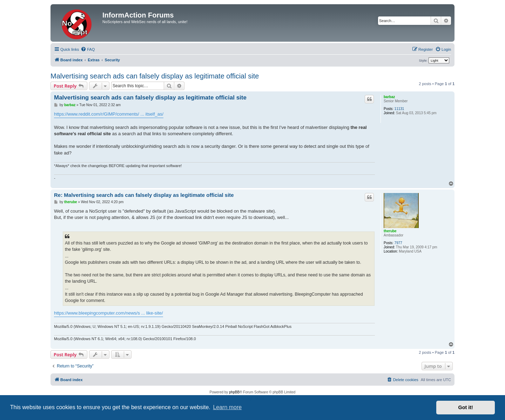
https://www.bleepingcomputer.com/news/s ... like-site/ (109, 313)
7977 (398, 243)
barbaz (389, 97)
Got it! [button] (466, 407)
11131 (399, 109)
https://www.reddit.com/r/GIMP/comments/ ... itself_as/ (109, 114)
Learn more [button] (227, 407)
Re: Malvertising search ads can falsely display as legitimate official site (144, 195)
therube (390, 231)
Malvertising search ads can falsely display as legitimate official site (155, 76)
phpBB (234, 392)
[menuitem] (88, 49)
